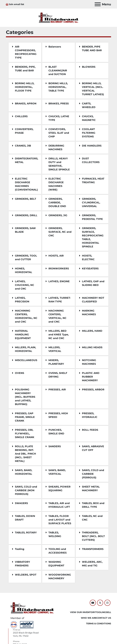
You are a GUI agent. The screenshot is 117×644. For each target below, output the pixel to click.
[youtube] (93, 603)
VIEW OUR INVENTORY (83, 612)
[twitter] (100, 603)
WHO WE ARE (89, 618)
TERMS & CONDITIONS (99, 624)
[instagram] (107, 603)
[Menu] (98, 4)
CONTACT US (104, 618)
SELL (108, 612)
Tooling (101, 612)
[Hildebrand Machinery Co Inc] (32, 608)
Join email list (16, 4)
